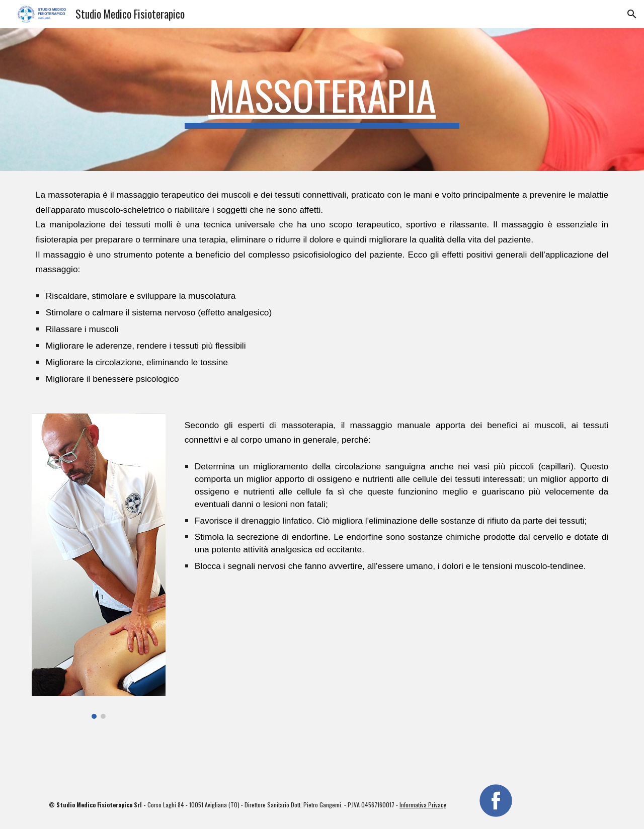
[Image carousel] (99, 566)
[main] (322, 100)
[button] (632, 14)
